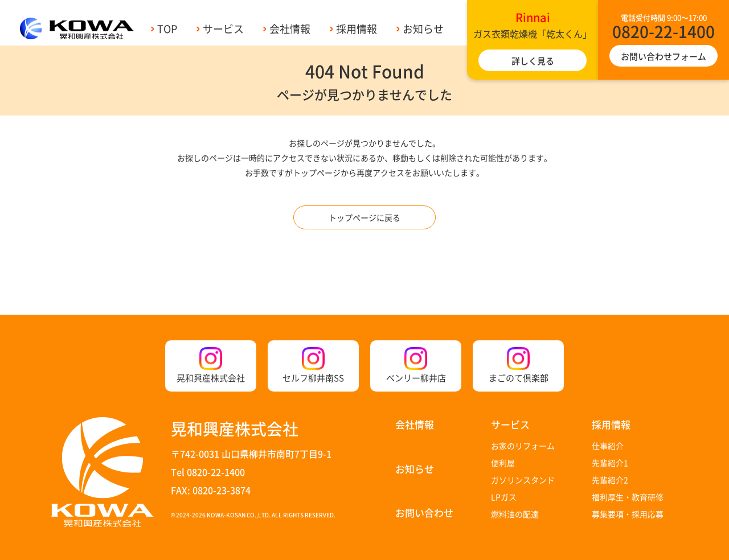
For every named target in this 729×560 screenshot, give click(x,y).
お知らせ (423, 28)
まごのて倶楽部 (519, 365)
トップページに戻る (364, 217)
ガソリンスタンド (523, 480)
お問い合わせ (424, 512)
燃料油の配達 (515, 514)
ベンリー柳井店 (416, 365)
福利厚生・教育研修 (628, 497)
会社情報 (290, 28)
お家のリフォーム (523, 446)
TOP (167, 28)
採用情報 (357, 28)
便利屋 (503, 463)
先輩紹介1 (610, 463)
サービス (223, 28)
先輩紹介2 (610, 480)
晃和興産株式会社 (211, 365)
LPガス (504, 497)
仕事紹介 (608, 446)
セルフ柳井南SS (313, 365)
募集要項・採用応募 (628, 514)
